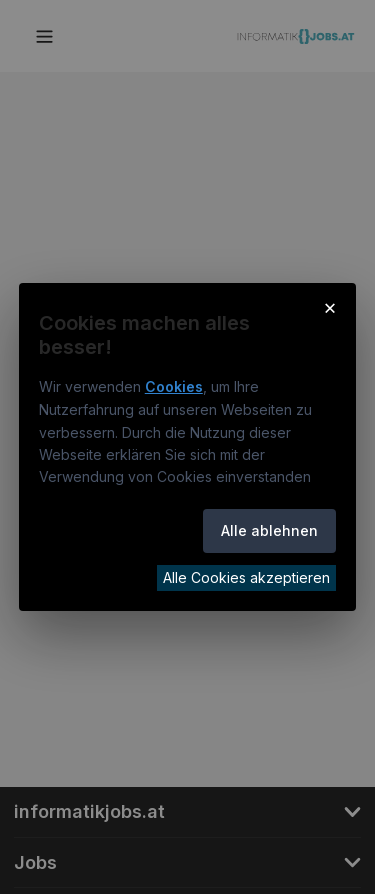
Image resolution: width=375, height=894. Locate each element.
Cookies (174, 386)
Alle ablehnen (269, 530)
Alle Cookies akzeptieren (246, 577)
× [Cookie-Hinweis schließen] (330, 307)
